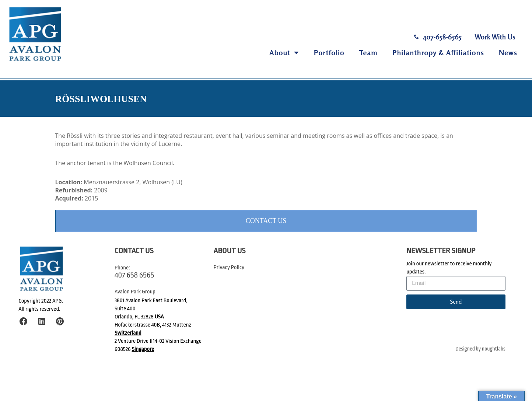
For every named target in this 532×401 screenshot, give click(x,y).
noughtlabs (494, 349)
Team (368, 53)
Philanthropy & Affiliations (438, 53)
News (508, 53)
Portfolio (329, 53)
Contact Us (266, 221)
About (284, 53)
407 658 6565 (134, 275)
